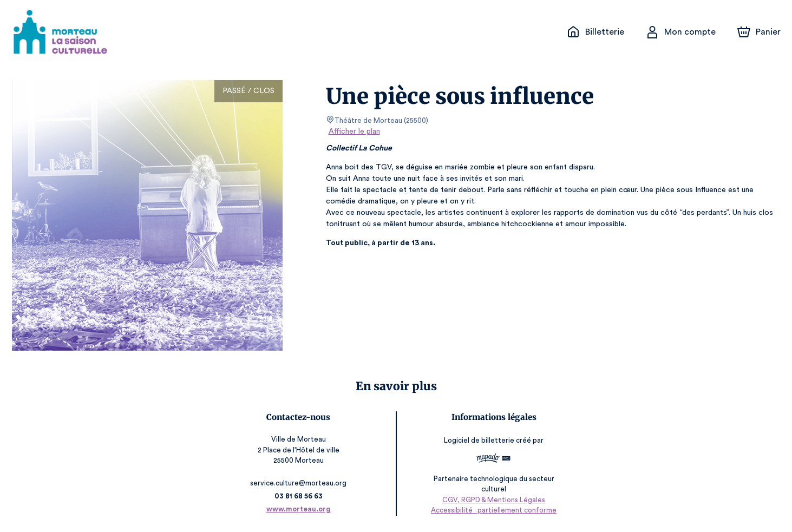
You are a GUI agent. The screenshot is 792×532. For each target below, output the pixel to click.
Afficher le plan (354, 132)
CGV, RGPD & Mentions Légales (493, 500)
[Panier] (758, 32)
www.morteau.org (300, 509)
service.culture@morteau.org (300, 483)
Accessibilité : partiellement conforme (492, 510)
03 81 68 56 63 (300, 496)
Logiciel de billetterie (479, 441)
